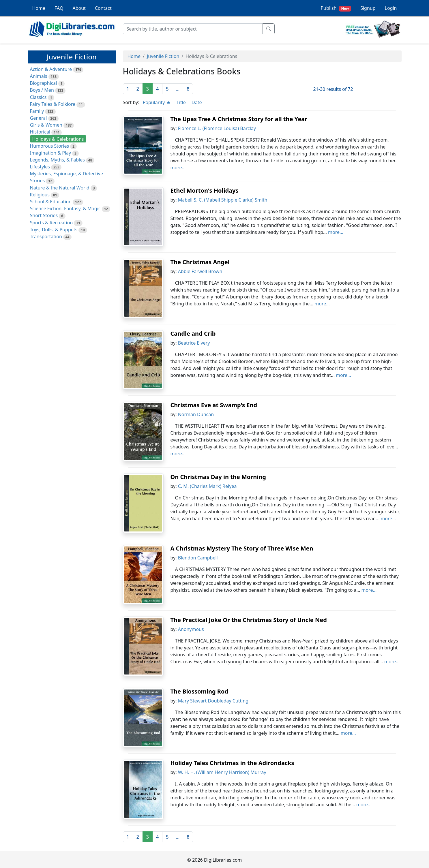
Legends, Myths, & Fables (57, 160)
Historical (40, 132)
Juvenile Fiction (163, 56)
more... (178, 168)
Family (37, 111)
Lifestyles (40, 167)
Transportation (46, 236)
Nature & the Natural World (60, 188)
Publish (336, 8)
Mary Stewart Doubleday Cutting (213, 701)
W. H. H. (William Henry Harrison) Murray (222, 772)
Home (39, 8)
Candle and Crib (193, 334)
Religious (40, 195)
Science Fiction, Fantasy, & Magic (65, 208)
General (39, 118)
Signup (368, 8)
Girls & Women (46, 125)
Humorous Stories (50, 146)
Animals (39, 76)
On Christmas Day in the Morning (218, 477)
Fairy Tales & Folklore (53, 104)
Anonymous (191, 629)
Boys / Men (42, 90)
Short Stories (44, 215)
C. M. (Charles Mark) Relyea (207, 486)
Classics (38, 97)
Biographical (44, 83)
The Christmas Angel (200, 262)
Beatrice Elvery (194, 343)
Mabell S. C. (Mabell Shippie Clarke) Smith (223, 200)
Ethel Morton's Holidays (205, 190)
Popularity (157, 102)
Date (197, 102)
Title (181, 102)
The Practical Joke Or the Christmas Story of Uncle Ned (249, 620)
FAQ (59, 8)
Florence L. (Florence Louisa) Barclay (217, 128)
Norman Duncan (196, 414)
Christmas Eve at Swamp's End (214, 405)
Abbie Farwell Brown (200, 271)
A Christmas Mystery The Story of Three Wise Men (242, 548)
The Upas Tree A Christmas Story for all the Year (239, 119)
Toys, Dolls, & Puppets (54, 230)
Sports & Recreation (51, 223)
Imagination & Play (51, 153)
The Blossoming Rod (199, 691)
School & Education (51, 202)
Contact (103, 8)
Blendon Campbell (198, 558)
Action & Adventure (51, 69)
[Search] (193, 29)
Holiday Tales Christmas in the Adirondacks (232, 763)
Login (391, 8)
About (79, 8)
